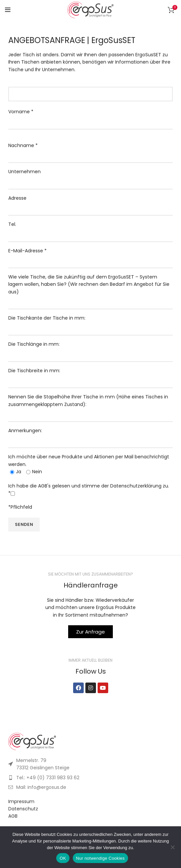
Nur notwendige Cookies (100, 858)
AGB (13, 816)
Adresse (90, 203)
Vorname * (90, 117)
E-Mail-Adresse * (90, 256)
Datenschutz (23, 809)
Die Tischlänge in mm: (90, 349)
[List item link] (90, 778)
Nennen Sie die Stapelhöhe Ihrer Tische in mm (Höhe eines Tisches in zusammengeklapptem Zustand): (90, 406)
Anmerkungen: (90, 436)
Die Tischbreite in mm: (90, 376)
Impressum (21, 801)
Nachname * (90, 151)
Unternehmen (90, 177)
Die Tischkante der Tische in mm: (90, 323)
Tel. (90, 229)
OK (63, 858)
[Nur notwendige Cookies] (173, 847)
